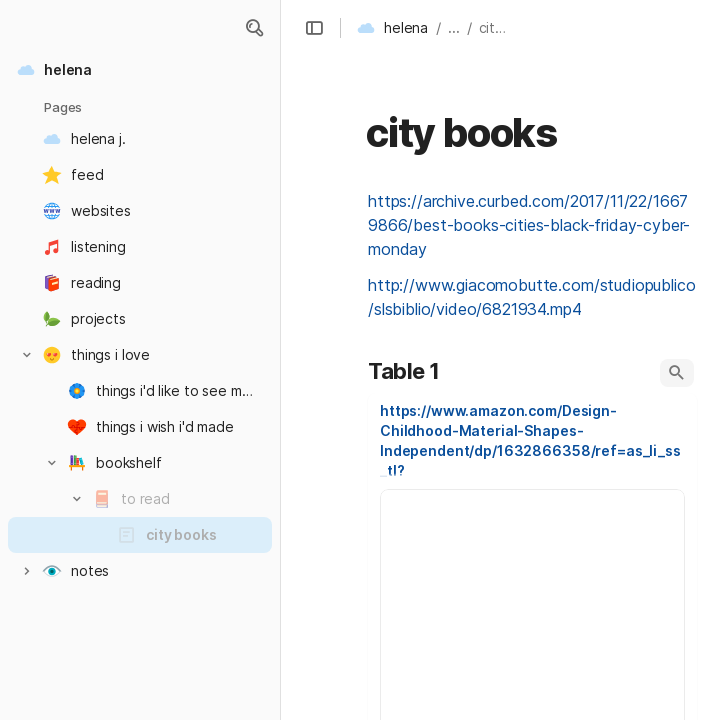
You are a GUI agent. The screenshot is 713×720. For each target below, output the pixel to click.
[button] (254, 28)
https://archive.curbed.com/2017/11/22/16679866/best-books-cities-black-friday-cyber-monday (529, 225)
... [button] (454, 27)
